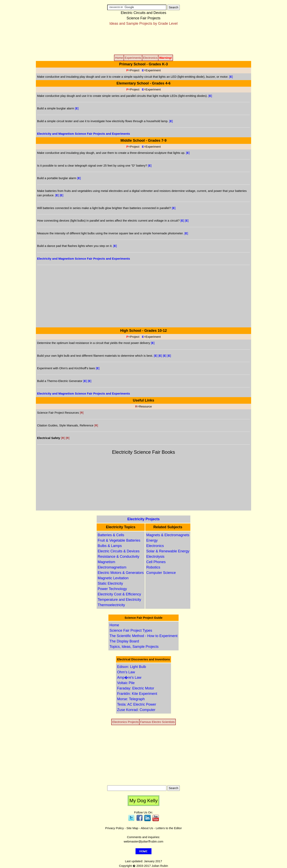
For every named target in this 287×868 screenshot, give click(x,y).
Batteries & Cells (111, 535)
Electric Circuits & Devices (119, 551)
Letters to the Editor (169, 828)
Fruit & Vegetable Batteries (119, 540)
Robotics (153, 567)
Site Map (132, 828)
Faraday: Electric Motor (136, 688)
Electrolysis (155, 557)
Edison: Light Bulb (131, 667)
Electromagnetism (112, 567)
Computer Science (161, 573)
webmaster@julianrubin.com (144, 841)
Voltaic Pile (126, 683)
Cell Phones (156, 562)
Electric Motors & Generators (121, 573)
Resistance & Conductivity (118, 557)
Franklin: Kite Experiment (137, 694)
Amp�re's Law (129, 678)
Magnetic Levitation (113, 578)
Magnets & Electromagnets (168, 535)
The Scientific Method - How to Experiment (143, 636)
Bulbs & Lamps (110, 546)
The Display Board (124, 641)
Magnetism (106, 562)
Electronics (155, 546)
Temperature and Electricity (119, 600)
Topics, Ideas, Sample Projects (134, 647)
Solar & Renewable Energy (168, 551)
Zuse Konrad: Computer (136, 710)
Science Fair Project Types (131, 630)
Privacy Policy (115, 828)
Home (114, 625)
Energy (152, 540)
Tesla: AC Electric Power (137, 704)
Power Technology (112, 589)
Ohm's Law (126, 672)
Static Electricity (110, 583)
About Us (147, 828)
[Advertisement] (143, 40)
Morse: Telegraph (131, 699)
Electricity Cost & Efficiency (119, 594)
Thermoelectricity (111, 605)
